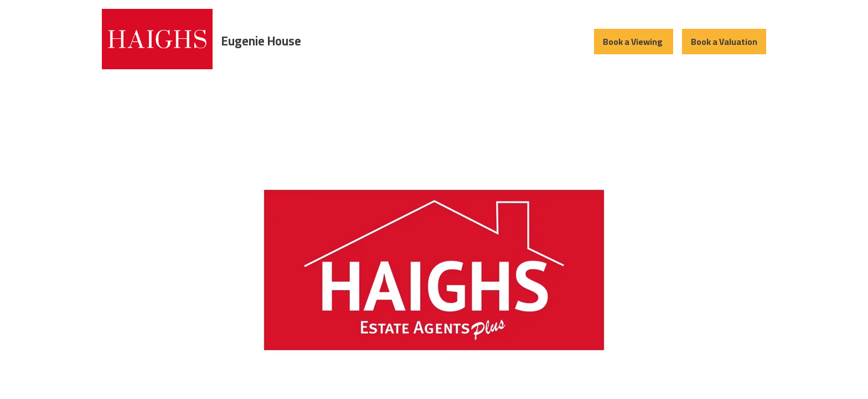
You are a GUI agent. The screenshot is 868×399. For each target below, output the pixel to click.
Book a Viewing (634, 42)
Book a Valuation (724, 42)
